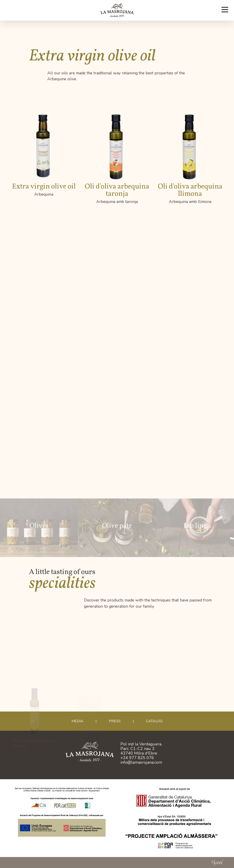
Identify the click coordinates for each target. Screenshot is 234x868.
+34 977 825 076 (137, 758)
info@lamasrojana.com (141, 762)
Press (115, 721)
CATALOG (154, 721)
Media (77, 721)
